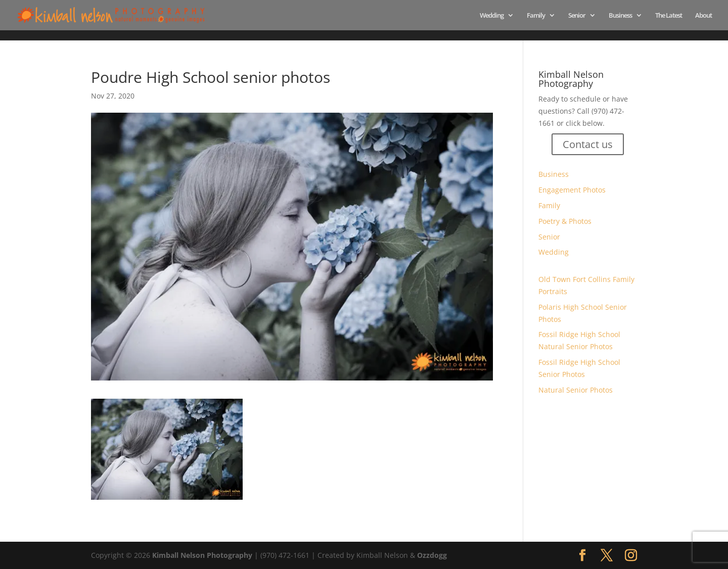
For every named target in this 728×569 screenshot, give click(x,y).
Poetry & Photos (565, 221)
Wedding (492, 16)
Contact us (588, 144)
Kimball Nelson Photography (202, 555)
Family (536, 16)
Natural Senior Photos (576, 390)
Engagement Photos (572, 190)
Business (620, 16)
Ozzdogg (432, 555)
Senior (577, 16)
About (703, 16)
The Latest (669, 16)
